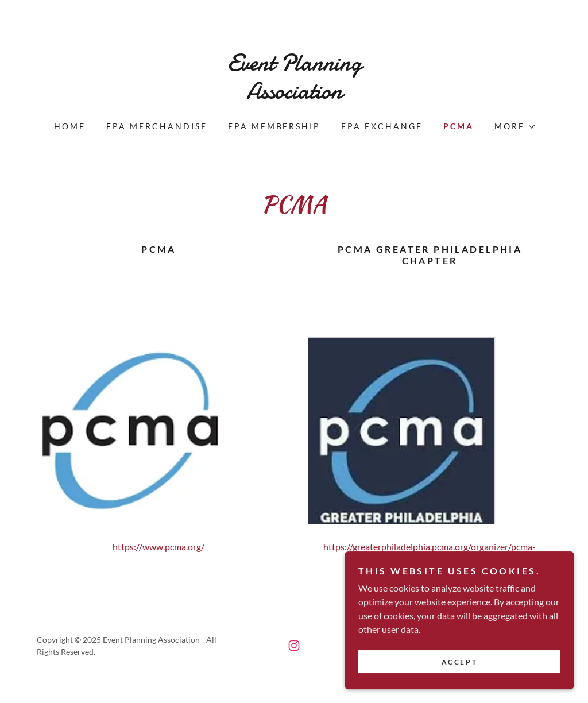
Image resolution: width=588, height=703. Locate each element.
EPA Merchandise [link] (157, 126)
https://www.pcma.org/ (158, 546)
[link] (294, 95)
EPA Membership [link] (274, 126)
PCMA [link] (459, 126)
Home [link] (70, 126)
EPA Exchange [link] (382, 126)
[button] (514, 126)
